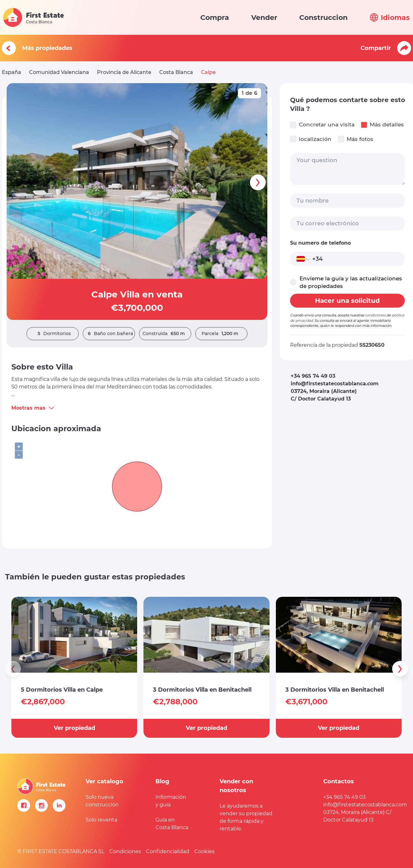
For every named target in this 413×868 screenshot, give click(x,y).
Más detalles (382, 125)
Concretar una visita (322, 125)
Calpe (208, 72)
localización (311, 139)
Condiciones (125, 851)
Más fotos (355, 139)
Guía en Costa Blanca (172, 824)
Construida (165, 334)
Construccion (323, 18)
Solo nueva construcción (102, 801)
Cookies (204, 851)
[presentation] (258, 182)
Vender (264, 18)
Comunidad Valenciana (59, 72)
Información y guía (171, 801)
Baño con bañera (109, 334)
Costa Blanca (176, 72)
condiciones (375, 315)
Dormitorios (53, 334)
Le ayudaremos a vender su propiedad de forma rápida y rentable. (246, 817)
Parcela (222, 334)
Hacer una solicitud (347, 301)
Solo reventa (101, 820)
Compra (215, 18)
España (12, 72)
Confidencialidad (168, 851)
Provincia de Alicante (124, 72)
